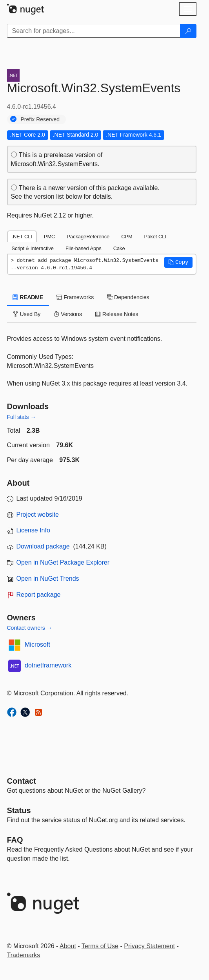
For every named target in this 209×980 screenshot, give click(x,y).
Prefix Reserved (40, 119)
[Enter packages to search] (94, 31)
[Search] (188, 31)
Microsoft (37, 644)
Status (19, 810)
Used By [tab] (27, 314)
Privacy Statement (149, 946)
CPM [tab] (127, 237)
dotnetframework (48, 665)
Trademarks (24, 955)
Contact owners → (30, 628)
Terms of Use (100, 946)
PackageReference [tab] (88, 237)
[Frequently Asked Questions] (15, 840)
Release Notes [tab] (117, 314)
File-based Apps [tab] (84, 248)
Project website (38, 515)
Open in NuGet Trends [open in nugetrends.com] (48, 579)
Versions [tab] (68, 314)
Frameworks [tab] (75, 297)
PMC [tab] (49, 237)
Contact (22, 781)
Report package (39, 595)
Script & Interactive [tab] (33, 248)
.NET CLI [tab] (22, 237)
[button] (178, 262)
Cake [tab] (119, 248)
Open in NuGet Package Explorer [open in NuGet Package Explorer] (63, 562)
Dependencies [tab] (128, 297)
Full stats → (22, 417)
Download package (43, 546)
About (68, 946)
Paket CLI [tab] (155, 237)
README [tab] (28, 297)
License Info (33, 530)
